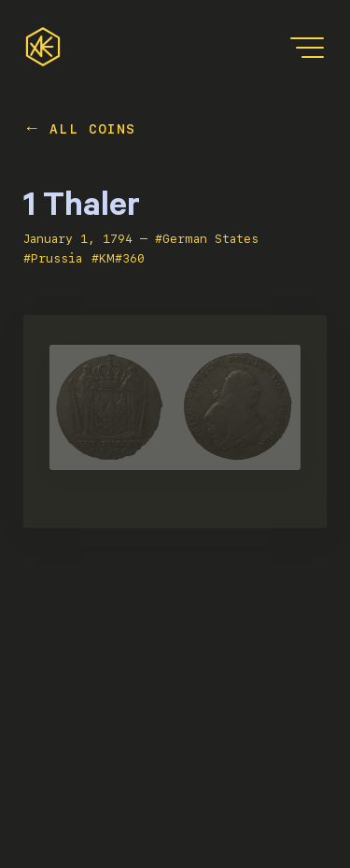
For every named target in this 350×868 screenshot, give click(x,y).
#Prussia (53, 258)
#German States (207, 239)
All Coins (93, 129)
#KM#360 (118, 258)
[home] (43, 47)
